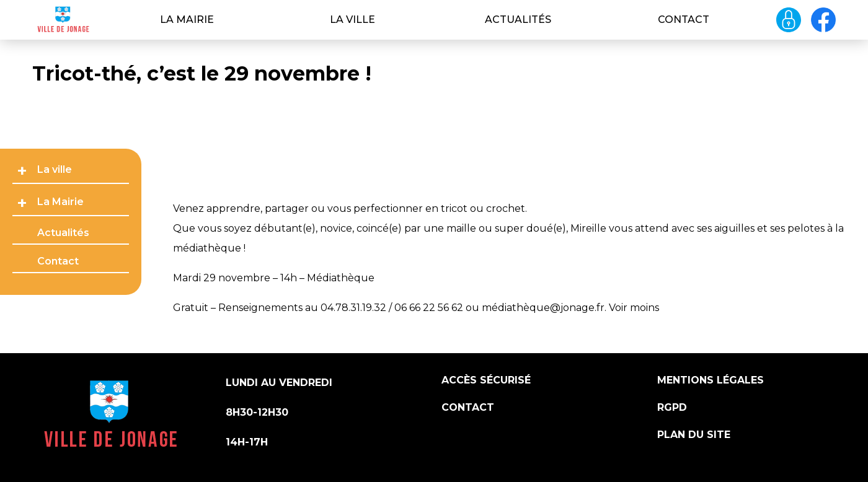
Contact (684, 20)
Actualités (518, 20)
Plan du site (694, 435)
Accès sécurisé (486, 380)
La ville (352, 20)
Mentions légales (711, 380)
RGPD (672, 407)
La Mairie (187, 20)
